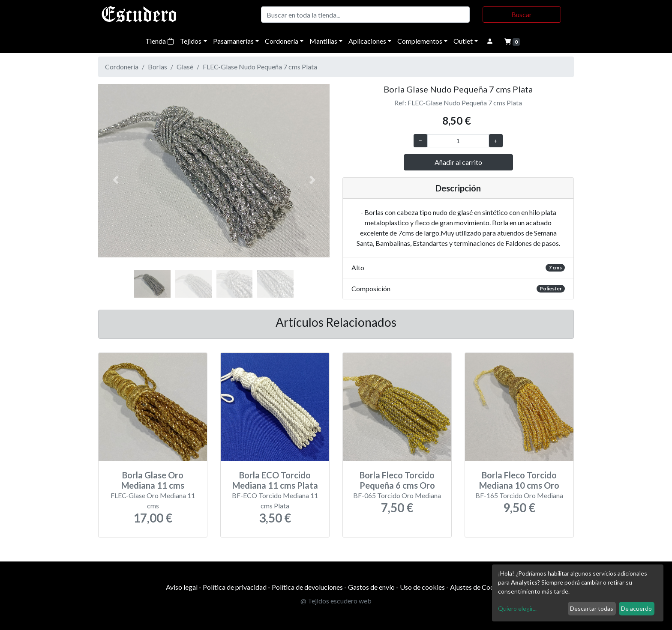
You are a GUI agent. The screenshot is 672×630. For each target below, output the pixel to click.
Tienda (160, 41)
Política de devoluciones (307, 587)
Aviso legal (182, 587)
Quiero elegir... (517, 608)
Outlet (463, 41)
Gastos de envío (371, 587)
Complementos (420, 41)
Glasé (185, 67)
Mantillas (323, 41)
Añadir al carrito (458, 162)
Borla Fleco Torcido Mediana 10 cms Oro (519, 480)
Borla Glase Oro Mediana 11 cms (153, 480)
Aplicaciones (367, 41)
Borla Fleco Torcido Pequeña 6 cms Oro (397, 480)
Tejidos (191, 41)
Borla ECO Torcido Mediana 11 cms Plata (275, 480)
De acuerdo (636, 608)
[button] (115, 180)
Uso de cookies (422, 587)
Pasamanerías (233, 41)
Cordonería (282, 41)
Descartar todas (592, 608)
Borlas (157, 67)
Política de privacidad (235, 587)
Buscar (522, 14)
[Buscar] (365, 15)
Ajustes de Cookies (478, 587)
